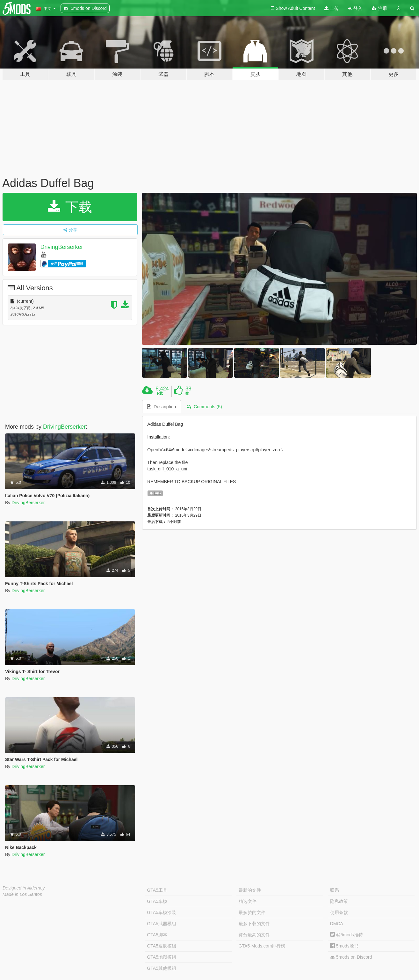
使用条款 (339, 912)
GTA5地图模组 (162, 957)
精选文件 (248, 901)
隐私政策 (339, 901)
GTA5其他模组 (162, 968)
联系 (335, 890)
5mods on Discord (351, 957)
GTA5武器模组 (162, 924)
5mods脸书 (344, 946)
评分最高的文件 (254, 935)
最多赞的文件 (252, 912)
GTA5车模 (157, 901)
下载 (70, 207)
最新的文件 (250, 890)
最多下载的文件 (254, 924)
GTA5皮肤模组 (162, 946)
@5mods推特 (347, 935)
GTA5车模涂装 (162, 912)
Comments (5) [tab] (204, 407)
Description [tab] (162, 407)
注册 (379, 8)
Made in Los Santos (22, 894)
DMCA (337, 924)
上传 (332, 8)
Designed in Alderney (24, 888)
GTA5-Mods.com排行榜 (262, 946)
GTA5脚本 (157, 935)
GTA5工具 (157, 890)
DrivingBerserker (62, 247)
